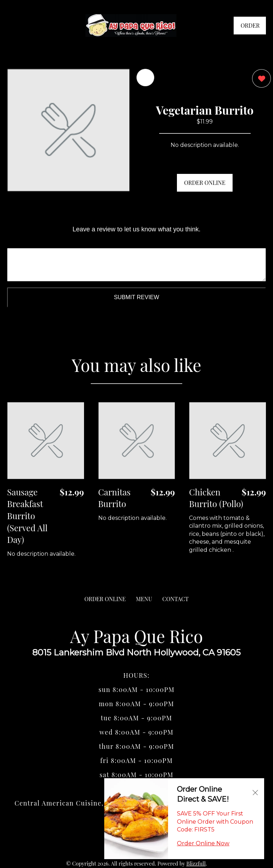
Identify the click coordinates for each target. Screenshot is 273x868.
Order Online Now (203, 843)
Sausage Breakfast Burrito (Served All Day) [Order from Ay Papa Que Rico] (27, 516)
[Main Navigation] (12, 26)
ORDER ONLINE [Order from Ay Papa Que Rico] (105, 599)
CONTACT (175, 599)
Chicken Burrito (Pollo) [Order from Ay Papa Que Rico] (216, 498)
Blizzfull (196, 863)
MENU (144, 599)
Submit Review (136, 297)
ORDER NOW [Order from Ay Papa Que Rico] (250, 28)
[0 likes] (260, 79)
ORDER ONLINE (205, 183)
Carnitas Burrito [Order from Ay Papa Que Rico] (115, 498)
